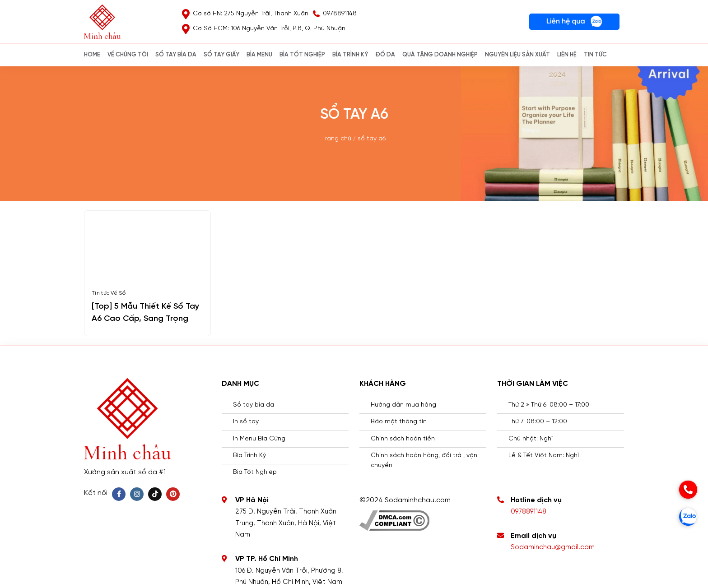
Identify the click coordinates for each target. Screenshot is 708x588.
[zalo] (688, 517)
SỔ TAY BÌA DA (176, 55)
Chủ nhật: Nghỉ (531, 439)
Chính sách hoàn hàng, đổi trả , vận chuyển (424, 461)
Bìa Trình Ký (249, 456)
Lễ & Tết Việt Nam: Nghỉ (544, 456)
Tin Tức (595, 55)
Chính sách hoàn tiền (403, 439)
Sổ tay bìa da (254, 405)
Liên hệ (567, 55)
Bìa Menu (259, 55)
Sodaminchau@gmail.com (553, 547)
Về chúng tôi (128, 55)
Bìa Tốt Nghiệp (255, 472)
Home (92, 55)
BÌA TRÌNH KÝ (350, 55)
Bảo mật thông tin (399, 422)
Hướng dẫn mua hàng (403, 405)
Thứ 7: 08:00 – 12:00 (538, 422)
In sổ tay (246, 422)
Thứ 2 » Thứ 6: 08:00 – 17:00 (549, 405)
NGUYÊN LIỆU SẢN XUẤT (517, 55)
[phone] (688, 490)
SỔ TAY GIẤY (221, 55)
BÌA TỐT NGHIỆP (302, 55)
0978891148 (529, 512)
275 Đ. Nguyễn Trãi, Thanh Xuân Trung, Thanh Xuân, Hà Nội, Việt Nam (286, 523)
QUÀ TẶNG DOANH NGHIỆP (440, 55)
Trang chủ (337, 139)
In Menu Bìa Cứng (259, 439)
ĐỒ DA (385, 55)
